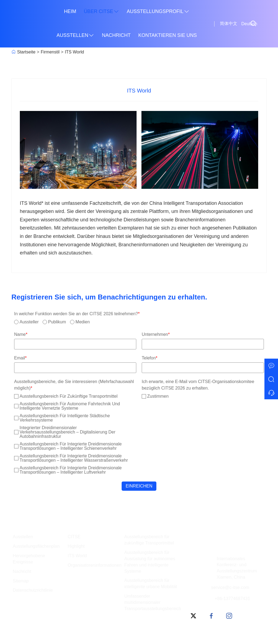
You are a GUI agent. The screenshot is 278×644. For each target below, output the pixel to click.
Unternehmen (156, 334)
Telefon (150, 358)
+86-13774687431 (232, 599)
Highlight (76, 546)
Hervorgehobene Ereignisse (29, 559)
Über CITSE (102, 12)
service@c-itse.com (230, 587)
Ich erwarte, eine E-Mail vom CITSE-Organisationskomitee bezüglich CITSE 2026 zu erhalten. (198, 385)
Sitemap (21, 581)
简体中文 (229, 23)
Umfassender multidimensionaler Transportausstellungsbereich (153, 602)
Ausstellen (75, 36)
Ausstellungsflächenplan (36, 546)
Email (20, 358)
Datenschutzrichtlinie (33, 590)
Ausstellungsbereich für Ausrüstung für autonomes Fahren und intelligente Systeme (150, 562)
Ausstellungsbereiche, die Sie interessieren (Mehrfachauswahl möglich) (74, 385)
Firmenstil (50, 52)
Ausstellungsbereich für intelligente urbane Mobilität (151, 584)
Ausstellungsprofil (158, 12)
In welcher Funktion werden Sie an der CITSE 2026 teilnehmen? (77, 314)
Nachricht (116, 35)
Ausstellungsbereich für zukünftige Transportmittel (149, 540)
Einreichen (139, 486)
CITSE (74, 537)
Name (21, 334)
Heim (70, 11)
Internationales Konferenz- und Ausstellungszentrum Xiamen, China (237, 568)
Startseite (26, 52)
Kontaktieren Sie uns (168, 35)
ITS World (75, 52)
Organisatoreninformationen (94, 565)
